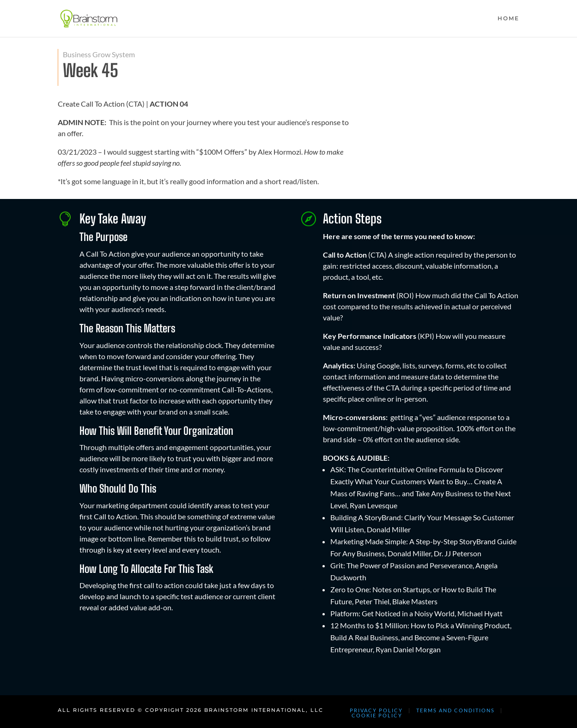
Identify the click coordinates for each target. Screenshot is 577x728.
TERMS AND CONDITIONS (456, 710)
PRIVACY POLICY (376, 710)
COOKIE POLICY (377, 715)
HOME (508, 18)
